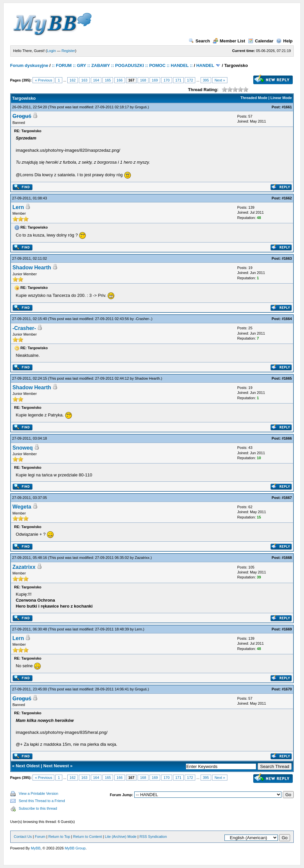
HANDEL (205, 65)
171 (178, 80)
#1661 (287, 107)
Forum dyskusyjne (29, 65)
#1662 (287, 198)
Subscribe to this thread (38, 808)
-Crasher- (143, 319)
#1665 (287, 378)
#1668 (287, 558)
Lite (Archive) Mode (121, 837)
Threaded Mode (254, 98)
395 (206, 80)
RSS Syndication (153, 837)
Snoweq (23, 448)
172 (190, 80)
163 (84, 80)
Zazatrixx (142, 558)
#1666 (287, 438)
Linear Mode (281, 98)
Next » (220, 80)
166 (120, 80)
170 (166, 80)
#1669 (287, 629)
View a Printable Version (39, 793)
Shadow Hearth (32, 268)
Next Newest (56, 766)
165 (108, 80)
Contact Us (23, 837)
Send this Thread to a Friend (42, 801)
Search (199, 41)
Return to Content (88, 837)
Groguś (141, 107)
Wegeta (22, 507)
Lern (18, 207)
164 (96, 80)
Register (68, 51)
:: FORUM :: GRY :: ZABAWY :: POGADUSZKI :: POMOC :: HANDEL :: (122, 65)
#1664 (287, 319)
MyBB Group (75, 848)
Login (51, 51)
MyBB (36, 848)
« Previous (43, 80)
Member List (229, 41)
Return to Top (59, 837)
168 (143, 80)
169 (155, 80)
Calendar (261, 41)
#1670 (287, 689)
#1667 (287, 498)
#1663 (287, 258)
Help (284, 41)
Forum (40, 837)
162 (73, 80)
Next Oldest (28, 766)
